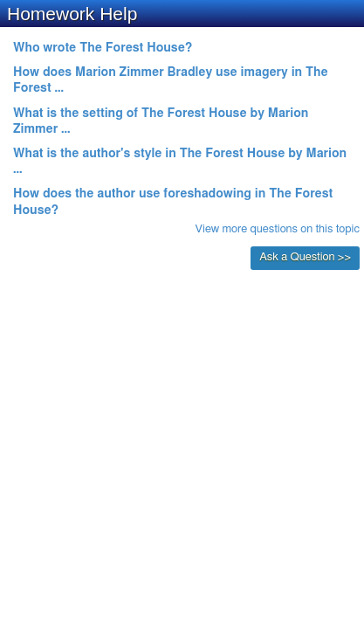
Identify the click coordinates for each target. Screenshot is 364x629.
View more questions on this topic (278, 229)
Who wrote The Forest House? (103, 48)
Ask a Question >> (305, 257)
